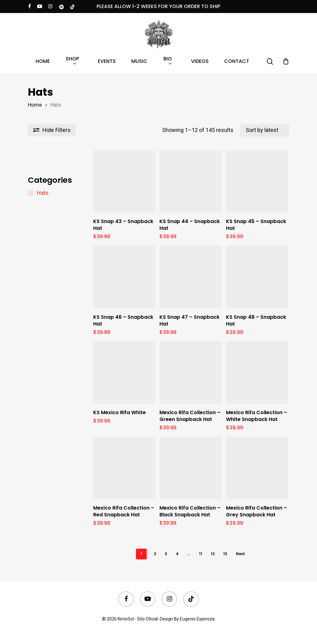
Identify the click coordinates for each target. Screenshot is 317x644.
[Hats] (31, 193)
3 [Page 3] (166, 554)
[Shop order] (264, 130)
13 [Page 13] (225, 554)
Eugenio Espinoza (197, 619)
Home (35, 105)
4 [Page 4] (177, 554)
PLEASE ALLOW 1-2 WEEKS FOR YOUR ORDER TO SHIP (158, 6)
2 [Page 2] (155, 554)
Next (240, 554)
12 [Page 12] (213, 554)
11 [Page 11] (201, 554)
